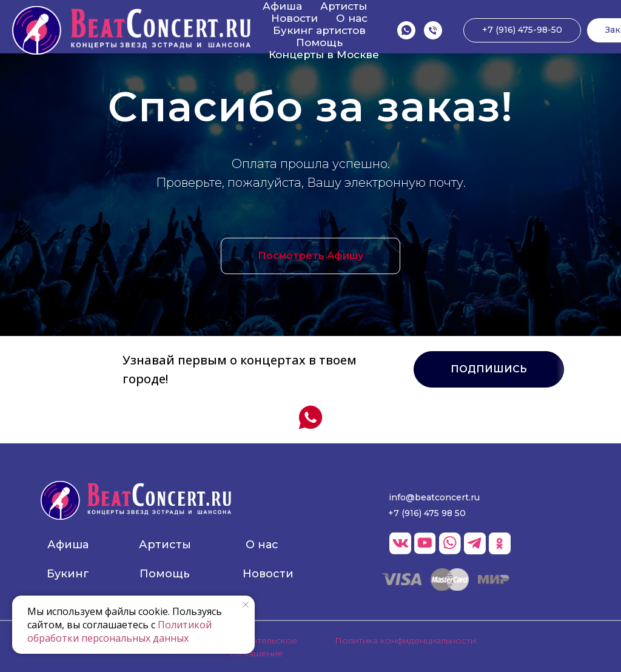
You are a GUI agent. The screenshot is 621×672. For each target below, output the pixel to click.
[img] (136, 500)
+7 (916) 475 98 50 (427, 513)
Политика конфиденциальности (405, 640)
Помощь (319, 42)
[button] (489, 369)
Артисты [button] (344, 6)
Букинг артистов (319, 30)
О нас (352, 18)
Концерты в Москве (324, 55)
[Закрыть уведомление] (246, 605)
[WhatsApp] (406, 30)
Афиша (282, 6)
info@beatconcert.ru (434, 497)
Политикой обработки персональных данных (119, 631)
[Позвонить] (433, 30)
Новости (294, 18)
